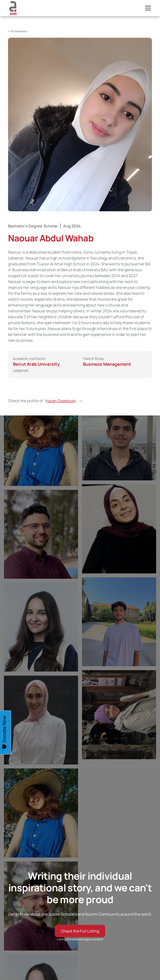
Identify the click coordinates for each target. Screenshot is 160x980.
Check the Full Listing (80, 931)
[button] (147, 8)
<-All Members (18, 31)
